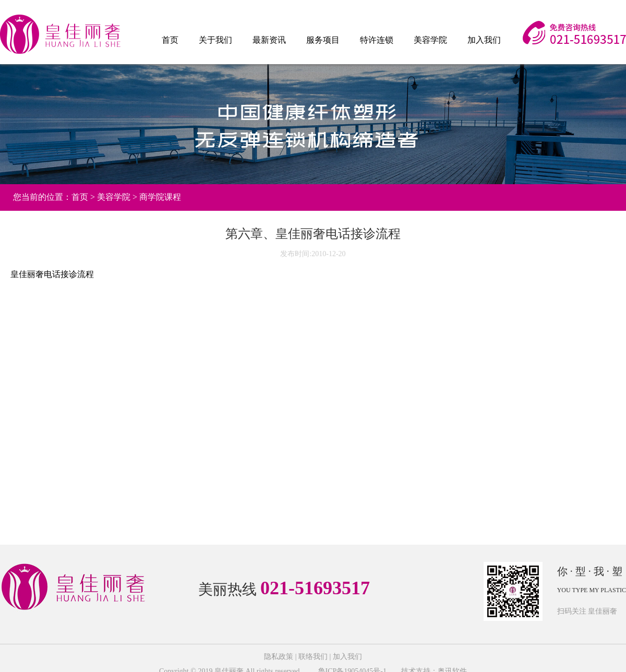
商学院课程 (160, 197)
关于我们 (215, 40)
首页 (170, 40)
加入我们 (484, 40)
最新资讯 (269, 40)
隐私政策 (279, 657)
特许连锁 (377, 40)
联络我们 (313, 657)
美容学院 (430, 40)
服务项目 (323, 40)
